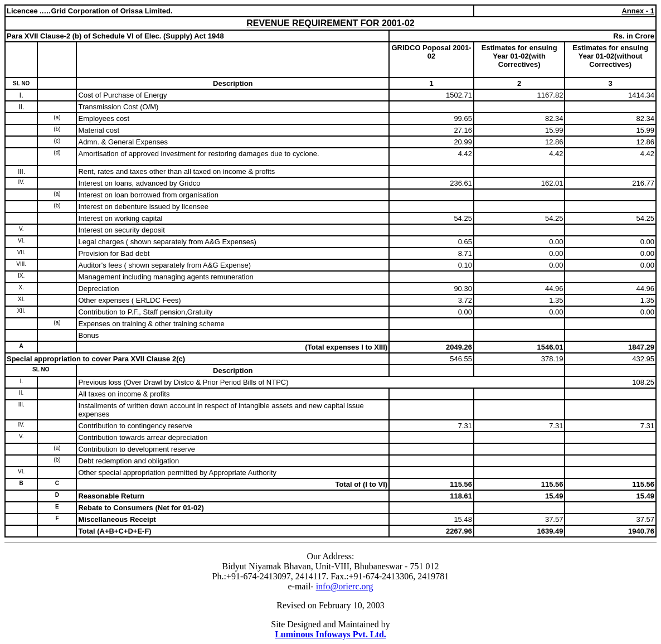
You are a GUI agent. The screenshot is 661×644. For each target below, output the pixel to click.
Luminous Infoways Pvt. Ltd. (330, 634)
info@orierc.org (345, 586)
